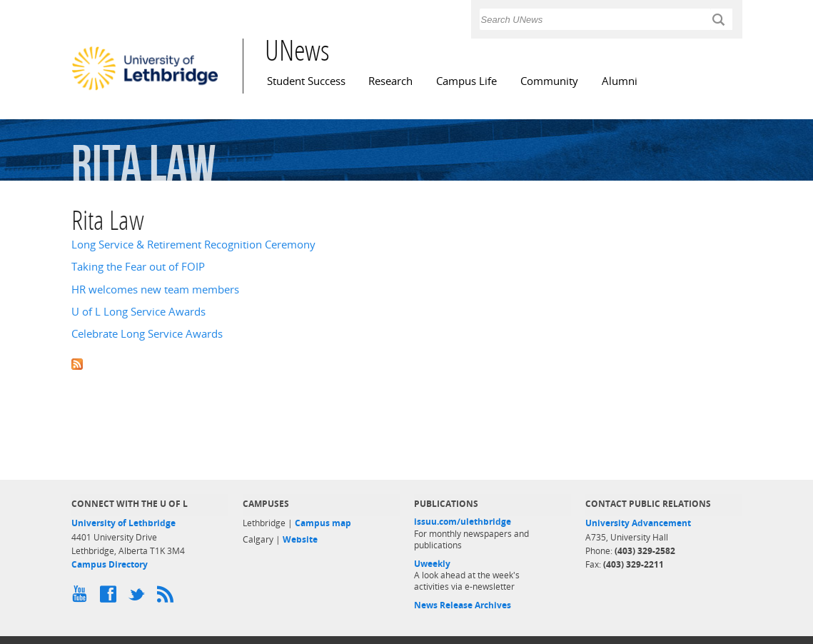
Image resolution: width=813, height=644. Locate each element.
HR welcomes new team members (155, 290)
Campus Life (466, 81)
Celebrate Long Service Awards (147, 334)
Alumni (620, 81)
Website (300, 539)
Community (549, 81)
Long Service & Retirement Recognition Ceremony (193, 245)
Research (390, 81)
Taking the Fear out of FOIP (138, 267)
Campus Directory (110, 564)
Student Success (306, 81)
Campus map (323, 523)
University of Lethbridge (123, 523)
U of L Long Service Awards (138, 312)
